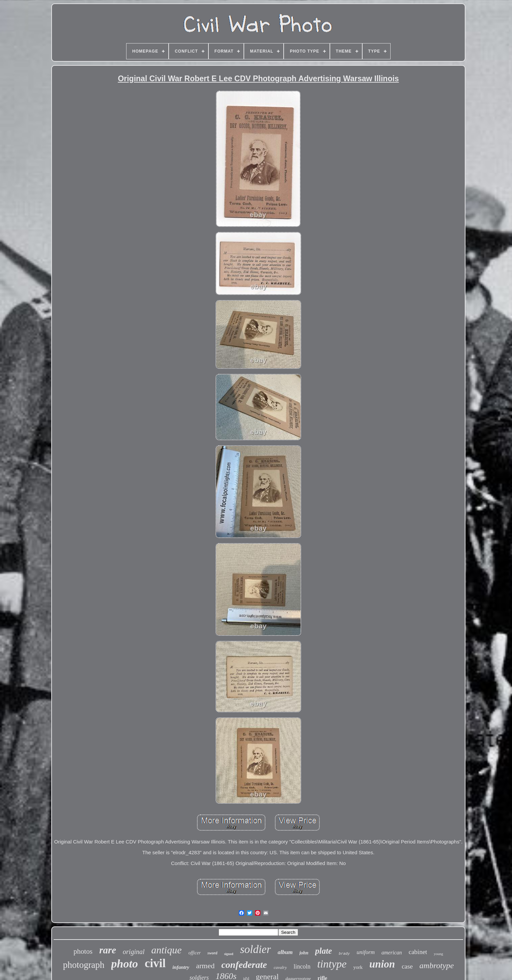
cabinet (418, 952)
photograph (84, 965)
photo (125, 964)
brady (344, 954)
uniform (366, 952)
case (407, 966)
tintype (332, 964)
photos (83, 951)
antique (167, 950)
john (304, 953)
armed (205, 966)
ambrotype (437, 966)
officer (195, 953)
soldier (256, 949)
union (382, 964)
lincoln (302, 967)
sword (212, 953)
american (392, 953)
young (438, 954)
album (285, 952)
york (358, 967)
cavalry (280, 967)
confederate (244, 965)
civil (155, 963)
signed (229, 954)
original (134, 952)
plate (323, 951)
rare (108, 950)
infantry (181, 967)
